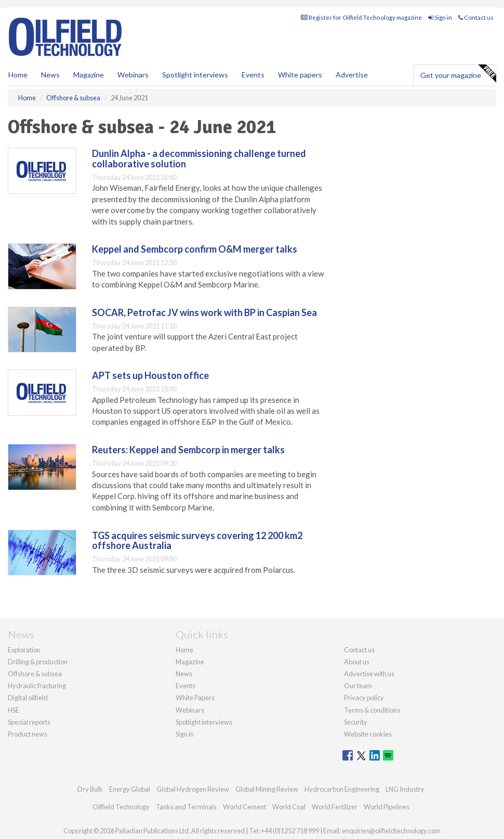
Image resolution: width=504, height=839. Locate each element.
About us (357, 662)
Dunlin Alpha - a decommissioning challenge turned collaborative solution (199, 159)
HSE (14, 710)
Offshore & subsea (35, 674)
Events (253, 75)
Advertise (352, 75)
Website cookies (368, 734)
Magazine (89, 75)
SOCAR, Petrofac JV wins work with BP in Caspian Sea (204, 312)
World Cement (244, 807)
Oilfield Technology (121, 807)
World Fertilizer (335, 807)
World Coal (289, 807)
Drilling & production (38, 662)
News (184, 674)
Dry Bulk (90, 789)
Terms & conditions (372, 710)
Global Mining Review (267, 789)
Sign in (440, 17)
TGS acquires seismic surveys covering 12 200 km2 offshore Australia (197, 541)
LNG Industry (405, 789)
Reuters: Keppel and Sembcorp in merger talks (188, 450)
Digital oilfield (28, 698)
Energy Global (130, 789)
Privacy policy (364, 698)
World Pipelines (387, 807)
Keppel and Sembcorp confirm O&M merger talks (195, 249)
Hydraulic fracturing (37, 686)
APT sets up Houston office (150, 375)
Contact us (476, 17)
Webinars (133, 75)
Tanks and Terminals (186, 807)
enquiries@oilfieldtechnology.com (391, 831)
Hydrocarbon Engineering (342, 789)
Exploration (24, 650)
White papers (300, 75)
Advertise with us (369, 674)
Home (18, 75)
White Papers (195, 698)
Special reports (29, 722)
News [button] (50, 75)
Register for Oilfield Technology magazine (361, 17)
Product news (28, 734)
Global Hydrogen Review (193, 789)
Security (356, 722)
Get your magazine (458, 74)
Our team (358, 686)
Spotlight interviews (195, 75)
